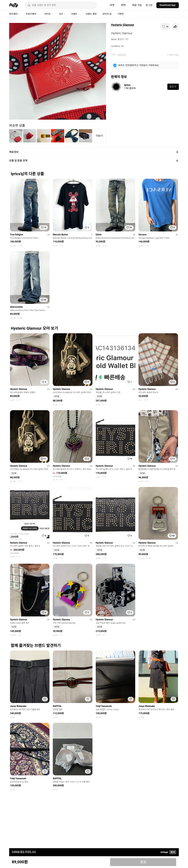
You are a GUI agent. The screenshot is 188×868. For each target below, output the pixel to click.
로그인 (149, 5)
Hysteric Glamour (123, 25)
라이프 (49, 14)
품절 (143, 862)
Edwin (99, 235)
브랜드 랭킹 (91, 14)
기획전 (120, 14)
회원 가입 (137, 5)
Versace (143, 235)
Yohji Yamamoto (104, 706)
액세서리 (122, 55)
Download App (168, 5)
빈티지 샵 (107, 14)
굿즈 (62, 14)
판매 (123, 5)
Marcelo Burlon (60, 235)
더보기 (99, 136)
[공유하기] (175, 27)
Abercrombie (16, 307)
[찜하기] (165, 27)
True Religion (17, 235)
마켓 (112, 5)
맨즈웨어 (15, 14)
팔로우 (173, 87)
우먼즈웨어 (32, 14)
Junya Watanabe (18, 706)
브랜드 (75, 14)
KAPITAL (57, 706)
